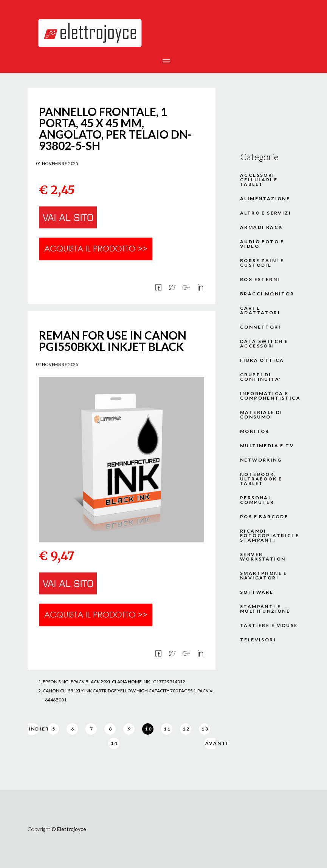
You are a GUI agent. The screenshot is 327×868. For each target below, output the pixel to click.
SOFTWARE (257, 592)
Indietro (34, 729)
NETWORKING (261, 460)
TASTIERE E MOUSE (269, 626)
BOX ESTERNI (260, 280)
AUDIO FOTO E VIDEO (262, 244)
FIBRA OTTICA (262, 360)
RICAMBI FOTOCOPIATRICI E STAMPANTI (270, 536)
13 (205, 729)
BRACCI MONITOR (267, 294)
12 (186, 729)
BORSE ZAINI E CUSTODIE (262, 263)
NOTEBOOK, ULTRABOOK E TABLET (261, 479)
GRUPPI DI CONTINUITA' (260, 377)
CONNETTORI (260, 327)
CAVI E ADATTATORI (260, 310)
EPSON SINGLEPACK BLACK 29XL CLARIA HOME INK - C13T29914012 (114, 682)
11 (167, 729)
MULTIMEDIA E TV (267, 446)
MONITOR (255, 431)
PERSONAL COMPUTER (257, 500)
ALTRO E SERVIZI (266, 213)
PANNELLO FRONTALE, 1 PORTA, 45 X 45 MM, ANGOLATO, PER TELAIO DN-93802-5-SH (115, 128)
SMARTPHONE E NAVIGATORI (264, 576)
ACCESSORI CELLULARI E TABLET (259, 180)
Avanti (210, 743)
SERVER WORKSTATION (263, 557)
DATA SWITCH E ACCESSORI (264, 344)
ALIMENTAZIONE (265, 199)
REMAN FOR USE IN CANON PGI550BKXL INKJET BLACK (113, 341)
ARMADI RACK (261, 227)
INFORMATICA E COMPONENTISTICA (270, 396)
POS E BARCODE (264, 517)
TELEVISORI (258, 640)
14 (114, 743)
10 (148, 729)
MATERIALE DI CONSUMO (261, 415)
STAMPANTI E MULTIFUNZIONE (265, 609)
